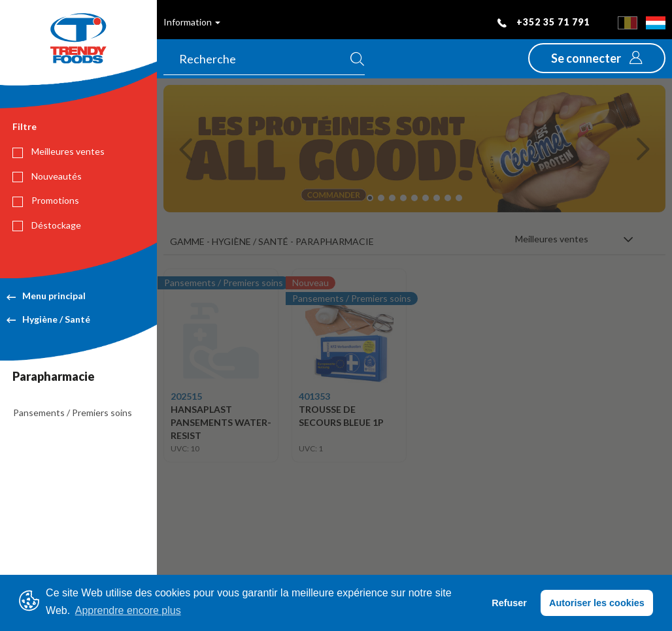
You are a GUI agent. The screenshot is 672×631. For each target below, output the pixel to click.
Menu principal (46, 296)
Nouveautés (47, 176)
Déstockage (47, 225)
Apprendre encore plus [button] (128, 610)
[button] (597, 58)
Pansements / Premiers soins (73, 413)
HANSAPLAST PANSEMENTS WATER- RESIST (221, 422)
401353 (314, 396)
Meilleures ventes (59, 152)
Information (192, 22)
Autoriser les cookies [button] (597, 603)
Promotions (46, 201)
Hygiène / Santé (48, 319)
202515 (186, 396)
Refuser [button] (509, 603)
